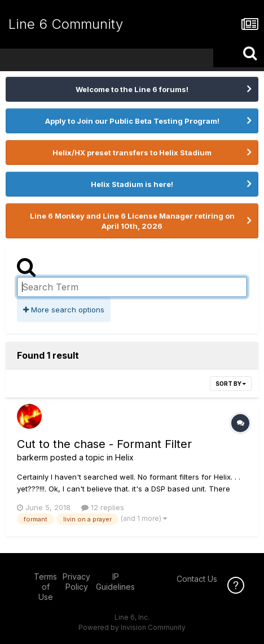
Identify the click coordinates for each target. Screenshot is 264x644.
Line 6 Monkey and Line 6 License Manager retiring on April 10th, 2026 (132, 221)
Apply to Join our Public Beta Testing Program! (132, 121)
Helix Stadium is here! (132, 184)
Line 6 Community (66, 24)
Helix (124, 457)
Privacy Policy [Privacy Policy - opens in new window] (76, 582)
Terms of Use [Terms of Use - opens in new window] (45, 587)
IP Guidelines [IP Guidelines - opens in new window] (115, 582)
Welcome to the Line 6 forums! (132, 89)
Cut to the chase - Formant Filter (104, 444)
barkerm (32, 457)
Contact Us (197, 579)
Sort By (231, 384)
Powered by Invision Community (132, 627)
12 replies (103, 507)
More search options (64, 310)
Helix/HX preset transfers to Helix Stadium (132, 153)
